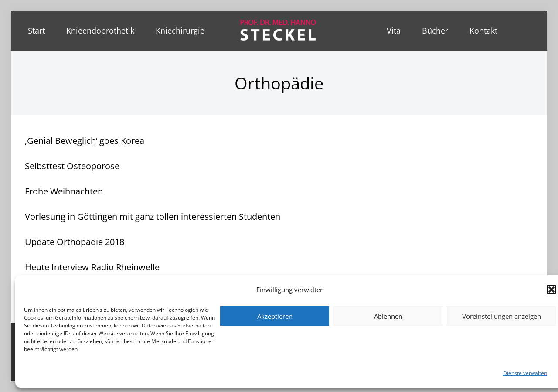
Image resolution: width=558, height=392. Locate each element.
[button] (551, 290)
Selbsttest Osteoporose (72, 166)
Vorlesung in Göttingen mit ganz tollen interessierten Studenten (153, 216)
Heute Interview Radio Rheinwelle (92, 267)
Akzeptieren (275, 316)
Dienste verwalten (525, 373)
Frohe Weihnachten (64, 191)
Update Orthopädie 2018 (75, 242)
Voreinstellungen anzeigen (502, 316)
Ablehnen (388, 316)
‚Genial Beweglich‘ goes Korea (85, 141)
